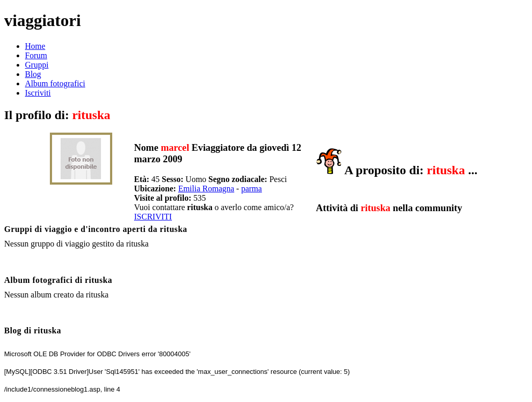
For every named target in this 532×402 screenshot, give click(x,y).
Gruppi (37, 65)
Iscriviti (38, 93)
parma (251, 189)
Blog (33, 74)
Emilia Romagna (206, 189)
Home (35, 46)
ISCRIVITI (153, 217)
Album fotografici (55, 83)
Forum (36, 55)
